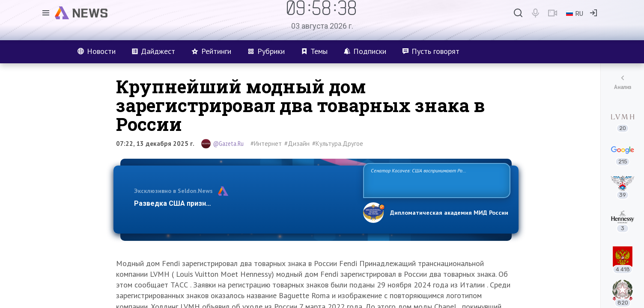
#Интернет (266, 144)
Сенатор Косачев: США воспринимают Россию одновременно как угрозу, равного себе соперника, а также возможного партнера (435, 180)
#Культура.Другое (338, 144)
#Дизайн (297, 144)
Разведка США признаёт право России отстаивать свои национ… (244, 203)
